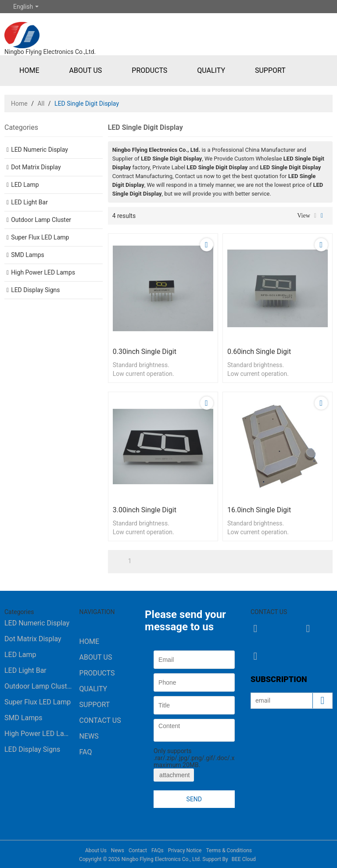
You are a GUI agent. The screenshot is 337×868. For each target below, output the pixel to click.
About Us (85, 70)
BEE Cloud (244, 859)
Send (194, 799)
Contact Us (100, 720)
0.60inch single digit (259, 352)
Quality (211, 70)
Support (270, 70)
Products (149, 70)
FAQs (158, 850)
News (89, 736)
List (315, 216)
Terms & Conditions (229, 850)
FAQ (86, 752)
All (41, 104)
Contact (138, 850)
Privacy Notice (185, 850)
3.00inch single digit (145, 510)
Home (29, 70)
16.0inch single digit (259, 510)
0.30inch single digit (145, 352)
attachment (174, 775)
